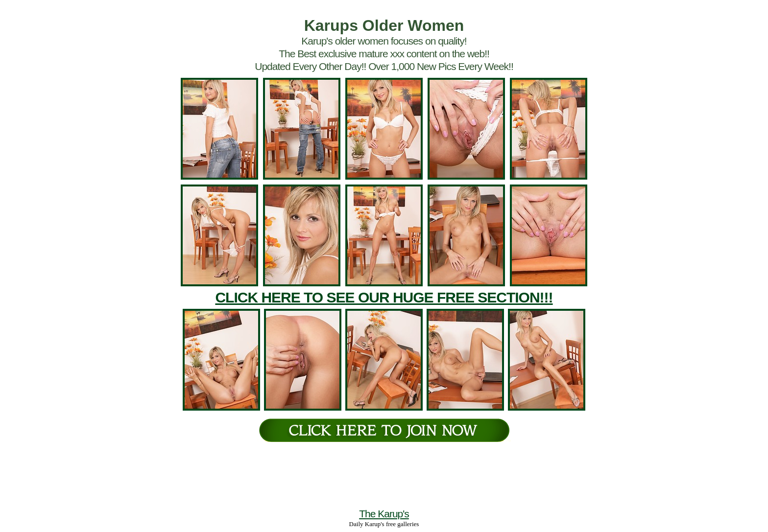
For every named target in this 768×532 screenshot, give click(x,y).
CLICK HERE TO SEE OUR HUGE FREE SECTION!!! (384, 297)
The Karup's (384, 514)
